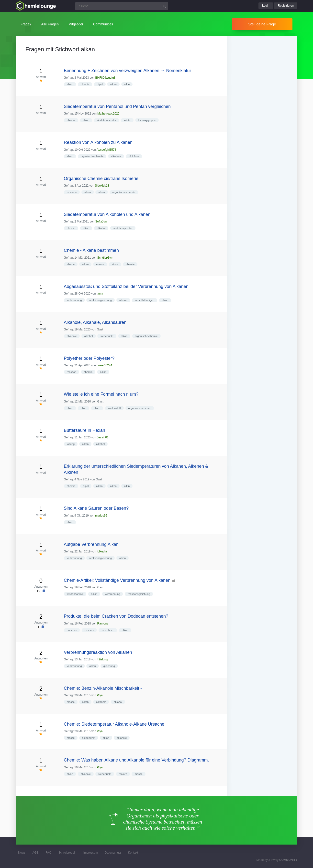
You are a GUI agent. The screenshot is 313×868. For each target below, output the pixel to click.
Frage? (26, 24)
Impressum (91, 853)
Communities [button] (103, 24)
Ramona (103, 624)
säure (115, 264)
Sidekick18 (102, 186)
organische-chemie (92, 156)
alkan (70, 84)
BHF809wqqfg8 (106, 78)
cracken (89, 630)
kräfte (127, 120)
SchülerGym (105, 258)
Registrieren (286, 6)
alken (113, 84)
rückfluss (134, 156)
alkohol (71, 120)
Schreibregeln (67, 853)
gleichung (109, 666)
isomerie (72, 192)
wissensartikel (75, 594)
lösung (71, 444)
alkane (71, 264)
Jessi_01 (103, 437)
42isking (102, 659)
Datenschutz (113, 853)
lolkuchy (102, 551)
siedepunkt (107, 336)
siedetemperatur (107, 120)
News (22, 853)
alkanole (72, 336)
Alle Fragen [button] (50, 24)
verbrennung (74, 300)
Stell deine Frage (262, 24)
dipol (100, 84)
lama (100, 294)
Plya (100, 695)
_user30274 (104, 365)
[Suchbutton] (164, 6)
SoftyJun (101, 222)
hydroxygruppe (147, 120)
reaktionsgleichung (101, 300)
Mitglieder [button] (76, 24)
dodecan (72, 630)
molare (123, 774)
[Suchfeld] (122, 6)
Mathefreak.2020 (108, 114)
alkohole (116, 156)
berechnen (108, 630)
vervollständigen (145, 300)
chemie (85, 84)
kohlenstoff (114, 408)
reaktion (72, 372)
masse (100, 264)
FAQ (48, 853)
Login (266, 6)
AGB (35, 853)
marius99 (101, 516)
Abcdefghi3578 (106, 150)
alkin (127, 84)
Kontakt (133, 853)
